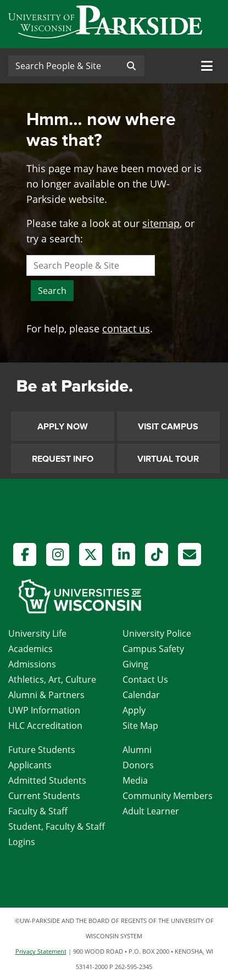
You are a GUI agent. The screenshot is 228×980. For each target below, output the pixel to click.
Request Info (63, 459)
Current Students (44, 796)
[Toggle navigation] (207, 66)
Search (52, 291)
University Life (37, 633)
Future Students (42, 750)
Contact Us (145, 679)
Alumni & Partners (46, 695)
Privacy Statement (41, 951)
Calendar (141, 695)
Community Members (168, 796)
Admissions (32, 664)
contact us (126, 328)
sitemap (161, 223)
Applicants (30, 765)
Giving (135, 664)
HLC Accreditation (45, 726)
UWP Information (44, 710)
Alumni (137, 750)
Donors (138, 765)
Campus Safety (153, 649)
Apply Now (63, 427)
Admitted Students (47, 780)
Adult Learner (151, 811)
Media (135, 780)
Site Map (140, 726)
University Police (157, 633)
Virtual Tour (168, 459)
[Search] (63, 66)
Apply (134, 710)
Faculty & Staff (38, 811)
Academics (30, 649)
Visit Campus (168, 427)
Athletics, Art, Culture (52, 679)
